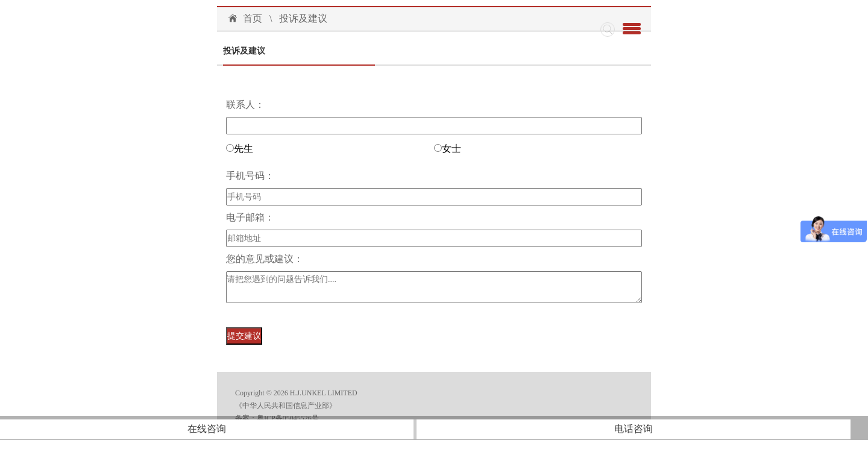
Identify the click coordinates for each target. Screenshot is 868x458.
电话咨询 (634, 429)
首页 (253, 18)
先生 (240, 149)
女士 (448, 149)
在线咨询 (207, 429)
